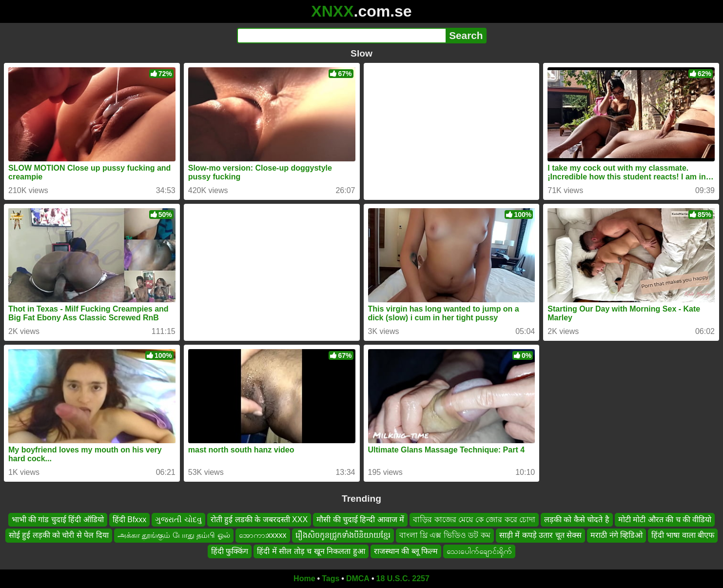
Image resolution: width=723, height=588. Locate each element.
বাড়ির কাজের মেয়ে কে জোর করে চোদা (474, 519)
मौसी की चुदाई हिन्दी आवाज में (360, 519)
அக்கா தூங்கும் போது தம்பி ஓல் (174, 535)
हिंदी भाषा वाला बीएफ (683, 535)
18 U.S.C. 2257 (403, 578)
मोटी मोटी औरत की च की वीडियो (665, 519)
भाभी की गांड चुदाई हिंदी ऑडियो (58, 519)
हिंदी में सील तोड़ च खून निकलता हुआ (311, 551)
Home (304, 578)
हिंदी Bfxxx (130, 519)
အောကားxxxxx (263, 535)
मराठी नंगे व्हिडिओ (616, 535)
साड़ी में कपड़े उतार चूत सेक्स (540, 535)
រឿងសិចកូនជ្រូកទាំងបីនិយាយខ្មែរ (343, 535)
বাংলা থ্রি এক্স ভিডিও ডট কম (445, 535)
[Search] (342, 36)
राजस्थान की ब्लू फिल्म (406, 551)
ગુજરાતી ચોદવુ (178, 519)
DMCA (358, 578)
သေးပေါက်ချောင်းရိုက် (479, 551)
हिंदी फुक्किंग (230, 551)
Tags (331, 578)
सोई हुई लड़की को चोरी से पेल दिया (59, 535)
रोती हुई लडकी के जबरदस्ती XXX (259, 519)
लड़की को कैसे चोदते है (577, 519)
